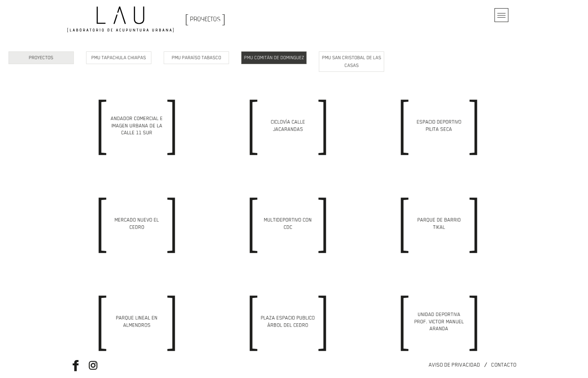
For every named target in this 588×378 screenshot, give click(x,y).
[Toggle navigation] (501, 15)
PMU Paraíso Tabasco (147, 58)
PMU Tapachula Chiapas (69, 58)
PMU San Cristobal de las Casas (302, 62)
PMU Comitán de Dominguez (224, 58)
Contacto (504, 365)
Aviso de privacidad (454, 365)
